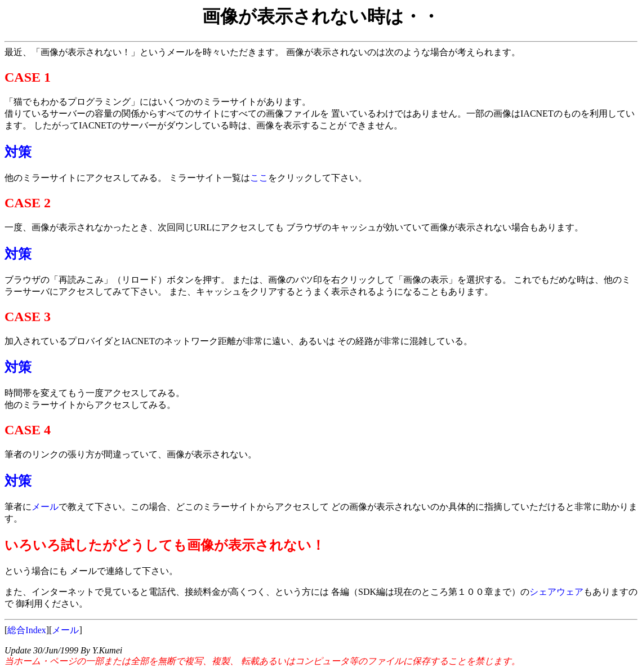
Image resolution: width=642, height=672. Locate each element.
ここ (259, 178)
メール (45, 507)
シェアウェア (556, 592)
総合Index (26, 630)
